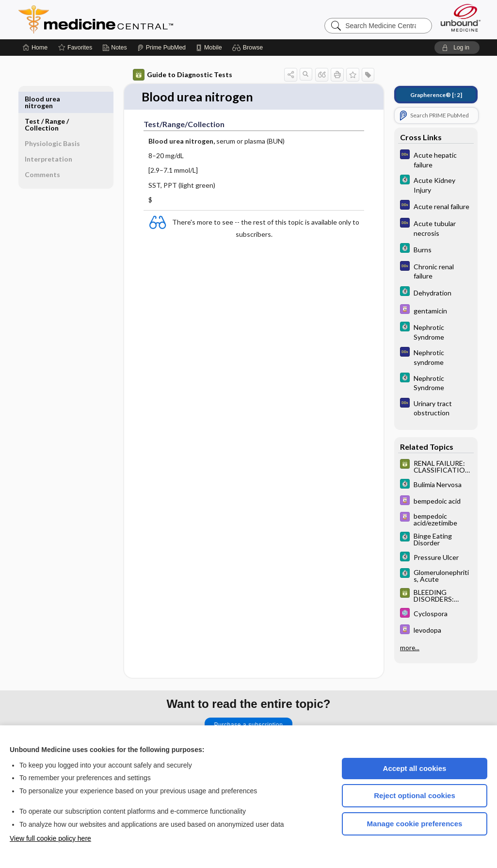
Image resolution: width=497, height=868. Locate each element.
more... (410, 648)
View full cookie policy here (50, 838)
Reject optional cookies (415, 795)
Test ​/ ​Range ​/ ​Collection (48, 102)
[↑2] (436, 95)
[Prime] (161, 48)
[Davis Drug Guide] (436, 310)
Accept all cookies (415, 768)
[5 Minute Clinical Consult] (436, 184)
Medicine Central (139, 19)
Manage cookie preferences (415, 824)
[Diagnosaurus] (436, 159)
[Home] (35, 48)
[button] (249, 48)
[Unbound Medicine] (461, 18)
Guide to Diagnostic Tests (183, 75)
